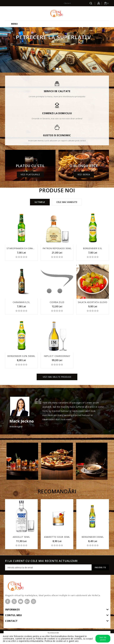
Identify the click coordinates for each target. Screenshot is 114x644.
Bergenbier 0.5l (93, 248)
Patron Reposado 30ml (57, 248)
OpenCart (64, 633)
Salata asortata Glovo (93, 302)
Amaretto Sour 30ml (57, 537)
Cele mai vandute (67, 202)
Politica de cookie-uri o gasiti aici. (62, 641)
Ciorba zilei (57, 302)
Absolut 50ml (21, 537)
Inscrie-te (100, 567)
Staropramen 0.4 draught (23, 248)
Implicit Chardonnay (57, 356)
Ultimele (40, 202)
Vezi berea (84, 174)
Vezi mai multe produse (57, 377)
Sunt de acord (103, 639)
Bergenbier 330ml (93, 537)
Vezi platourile (30, 174)
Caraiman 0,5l (21, 302)
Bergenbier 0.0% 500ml (21, 356)
